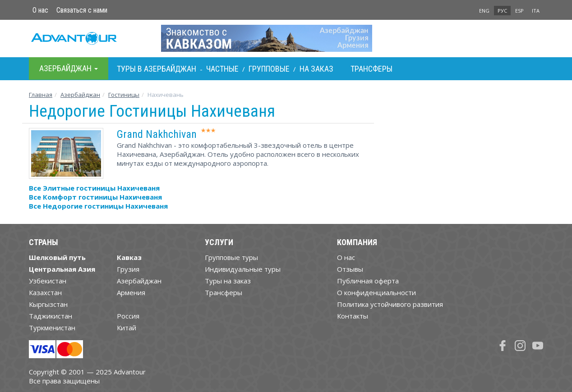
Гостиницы (124, 95)
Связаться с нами (82, 10)
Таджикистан (51, 316)
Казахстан (45, 292)
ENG (484, 11)
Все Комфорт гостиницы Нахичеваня (95, 197)
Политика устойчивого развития (390, 304)
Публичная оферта (368, 281)
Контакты (353, 316)
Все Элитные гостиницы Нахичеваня (94, 188)
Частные (222, 69)
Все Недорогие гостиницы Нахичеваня (98, 206)
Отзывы (350, 269)
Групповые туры (231, 257)
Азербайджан (80, 95)
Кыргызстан (48, 304)
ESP (519, 11)
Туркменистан (52, 328)
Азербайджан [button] (69, 68)
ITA (536, 11)
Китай (127, 328)
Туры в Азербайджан (157, 69)
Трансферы (371, 69)
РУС (502, 11)
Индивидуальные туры (243, 269)
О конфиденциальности (376, 292)
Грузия (128, 269)
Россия (128, 316)
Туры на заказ (228, 281)
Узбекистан (48, 281)
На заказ (316, 69)
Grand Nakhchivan (157, 134)
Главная (41, 95)
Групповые (269, 69)
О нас (40, 10)
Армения (131, 292)
